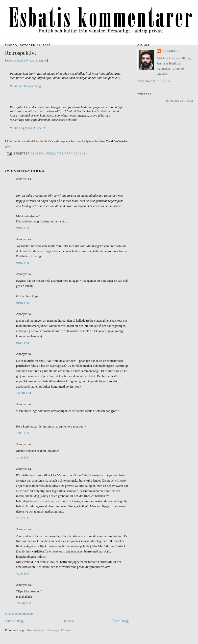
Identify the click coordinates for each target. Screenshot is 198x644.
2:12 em (23, 518)
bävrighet (41, 60)
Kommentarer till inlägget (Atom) (49, 630)
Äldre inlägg (121, 621)
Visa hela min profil (154, 81)
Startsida (68, 621)
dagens (21, 60)
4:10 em (23, 573)
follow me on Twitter (179, 101)
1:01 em (23, 433)
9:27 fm (23, 343)
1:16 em (23, 457)
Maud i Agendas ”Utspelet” (29, 128)
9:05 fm (23, 263)
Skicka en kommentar (19, 614)
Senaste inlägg (14, 621)
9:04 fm (23, 228)
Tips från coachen (73, 154)
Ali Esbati (170, 51)
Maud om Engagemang (26, 86)
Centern (38, 154)
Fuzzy (51, 154)
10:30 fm (24, 393)
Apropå (11, 60)
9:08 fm (23, 303)
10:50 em (24, 603)
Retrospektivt (21, 53)
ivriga (30, 60)
